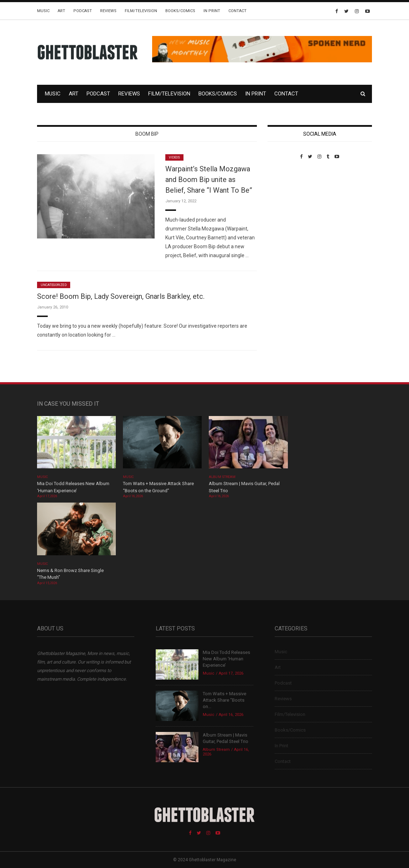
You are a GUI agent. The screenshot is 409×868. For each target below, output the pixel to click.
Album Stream (222, 477)
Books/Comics (180, 11)
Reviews (108, 11)
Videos (174, 157)
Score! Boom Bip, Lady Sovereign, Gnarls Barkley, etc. (121, 296)
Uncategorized (54, 285)
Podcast (83, 11)
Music (43, 11)
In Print (212, 11)
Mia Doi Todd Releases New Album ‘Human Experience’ (226, 659)
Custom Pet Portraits (288, 208)
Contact (237, 11)
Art (61, 11)
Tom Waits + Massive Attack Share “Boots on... (224, 700)
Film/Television (141, 11)
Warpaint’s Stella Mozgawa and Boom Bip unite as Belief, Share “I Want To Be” (209, 180)
